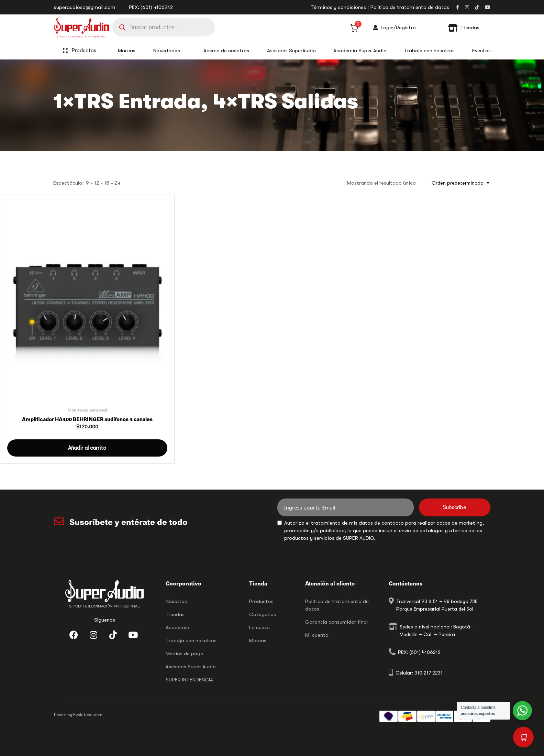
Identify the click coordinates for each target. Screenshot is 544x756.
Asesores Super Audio (191, 667)
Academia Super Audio (360, 51)
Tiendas (175, 614)
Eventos (481, 51)
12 (97, 183)
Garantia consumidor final (336, 622)
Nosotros (176, 601)
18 (107, 183)
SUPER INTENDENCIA (189, 680)
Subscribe (455, 507)
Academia (177, 627)
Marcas (258, 640)
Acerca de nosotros (226, 51)
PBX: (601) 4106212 (151, 7)
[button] (87, 448)
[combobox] (459, 183)
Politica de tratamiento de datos (337, 605)
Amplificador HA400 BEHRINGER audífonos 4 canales (87, 419)
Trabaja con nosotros (191, 640)
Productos (88, 51)
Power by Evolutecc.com (78, 715)
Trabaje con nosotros (429, 51)
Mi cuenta (317, 635)
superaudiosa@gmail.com (85, 7)
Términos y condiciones (338, 7)
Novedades (167, 51)
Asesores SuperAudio (291, 51)
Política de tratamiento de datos (410, 7)
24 (117, 183)
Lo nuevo (259, 627)
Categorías (263, 614)
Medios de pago (185, 654)
